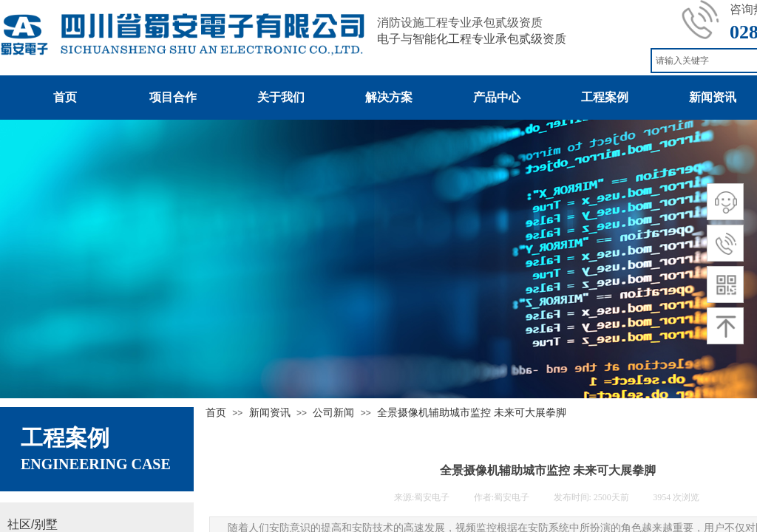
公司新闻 (333, 413)
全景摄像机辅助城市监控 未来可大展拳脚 (472, 413)
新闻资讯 (270, 413)
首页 (216, 413)
